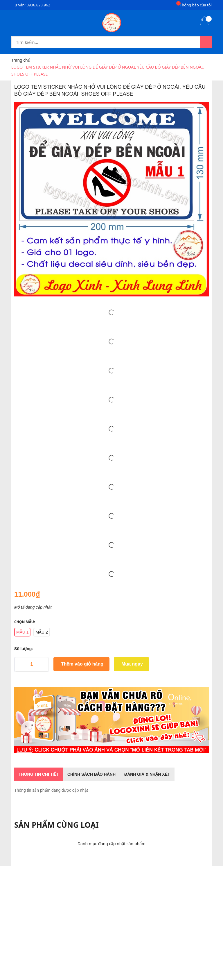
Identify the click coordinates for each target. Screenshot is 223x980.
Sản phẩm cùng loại (56, 825)
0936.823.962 (38, 5)
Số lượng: (24, 649)
